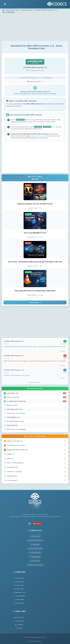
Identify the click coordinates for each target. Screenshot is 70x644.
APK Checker (35, 561)
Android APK (19, 578)
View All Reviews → (35, 382)
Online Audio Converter (35, 565)
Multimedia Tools (19, 592)
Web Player (35, 544)
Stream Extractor (35, 553)
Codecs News (19, 599)
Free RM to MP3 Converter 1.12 (14, 341)
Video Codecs (19, 585)
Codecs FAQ (19, 617)
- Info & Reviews (35, 78)
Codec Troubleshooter (35, 540)
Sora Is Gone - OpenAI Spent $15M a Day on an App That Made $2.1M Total (35, 262)
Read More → (63, 351)
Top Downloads (19, 596)
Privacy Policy (19, 621)
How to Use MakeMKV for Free (35, 233)
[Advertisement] (35, 27)
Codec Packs (19, 589)
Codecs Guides (19, 603)
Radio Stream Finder (35, 549)
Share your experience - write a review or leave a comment (35, 94)
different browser (40, 136)
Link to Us (37, 524)
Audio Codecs (19, 582)
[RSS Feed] (29, 524)
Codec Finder (35, 536)
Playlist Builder (35, 557)
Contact (19, 628)
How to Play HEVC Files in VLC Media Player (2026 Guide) (35, 291)
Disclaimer (19, 625)
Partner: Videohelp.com (35, 641)
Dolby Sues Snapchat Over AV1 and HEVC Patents (35, 204)
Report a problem (35, 81)
